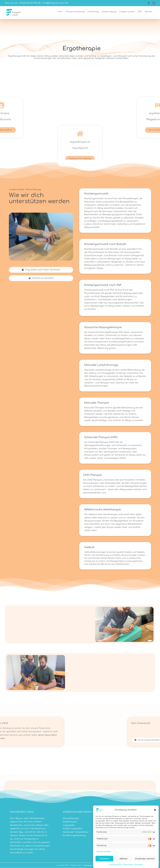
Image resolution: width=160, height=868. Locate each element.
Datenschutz (128, 864)
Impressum (139, 864)
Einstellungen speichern (145, 859)
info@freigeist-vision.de (55, 3)
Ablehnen (123, 859)
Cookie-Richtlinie (115, 864)
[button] (155, 810)
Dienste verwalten (104, 851)
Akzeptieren (104, 859)
